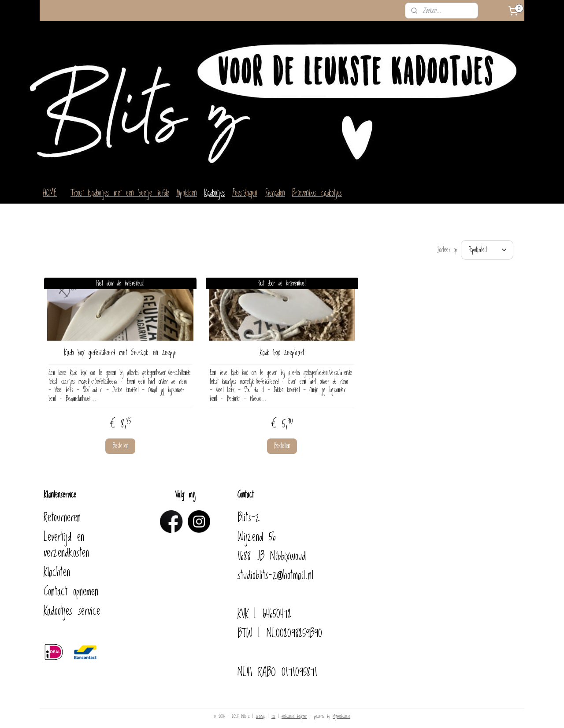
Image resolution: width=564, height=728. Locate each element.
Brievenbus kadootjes (317, 193)
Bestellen (120, 442)
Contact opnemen (71, 587)
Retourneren (62, 513)
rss (273, 712)
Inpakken (187, 193)
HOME (50, 193)
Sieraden (275, 193)
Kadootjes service (72, 607)
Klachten (57, 568)
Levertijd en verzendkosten (66, 541)
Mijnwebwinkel (341, 712)
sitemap (261, 712)
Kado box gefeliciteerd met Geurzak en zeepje (120, 349)
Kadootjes (215, 193)
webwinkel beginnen (294, 712)
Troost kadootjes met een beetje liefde (120, 193)
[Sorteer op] (487, 248)
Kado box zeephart (282, 349)
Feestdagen (245, 193)
